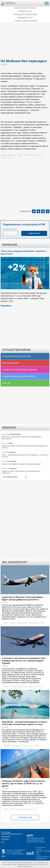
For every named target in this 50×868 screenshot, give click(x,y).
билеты (39, 155)
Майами (32, 155)
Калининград (27, 809)
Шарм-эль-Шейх (22, 623)
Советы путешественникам (19, 370)
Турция (6, 686)
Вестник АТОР (11, 363)
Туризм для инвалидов (25, 14)
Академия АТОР (25, 18)
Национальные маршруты (19, 376)
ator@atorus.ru (17, 852)
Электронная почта (9, 229)
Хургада (13, 623)
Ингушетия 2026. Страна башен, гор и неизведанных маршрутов (21, 472)
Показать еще (25, 817)
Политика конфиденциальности (12, 833)
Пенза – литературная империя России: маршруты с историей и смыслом (25, 456)
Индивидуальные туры (9, 155)
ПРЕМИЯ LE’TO (25, 11)
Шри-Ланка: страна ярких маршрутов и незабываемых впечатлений (22, 438)
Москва (20, 155)
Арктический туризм (25, 8)
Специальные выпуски (17, 356)
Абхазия (7, 809)
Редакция (6, 837)
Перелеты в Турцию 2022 (18, 686)
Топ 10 (6, 383)
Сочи (35, 809)
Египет (6, 623)
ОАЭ (13, 809)
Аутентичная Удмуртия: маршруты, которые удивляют (21, 464)
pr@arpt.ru (21, 854)
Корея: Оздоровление (26, 21)
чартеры (31, 686)
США (26, 155)
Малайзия (7, 746)
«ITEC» (13, 141)
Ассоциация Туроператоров (10, 3)
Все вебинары (10, 477)
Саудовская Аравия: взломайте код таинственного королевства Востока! (24, 447)
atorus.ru (21, 866)
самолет (4, 157)
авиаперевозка (34, 623)
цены (42, 686)
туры (10, 157)
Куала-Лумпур (17, 746)
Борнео (25, 746)
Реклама (5, 839)
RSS (3, 842)
